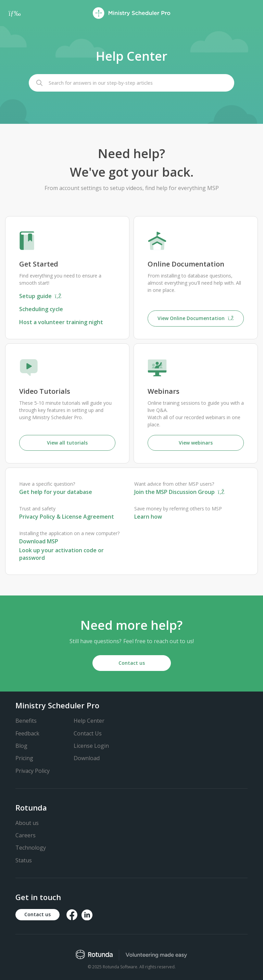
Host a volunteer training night (61, 322)
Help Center (89, 721)
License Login (91, 746)
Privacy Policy (33, 771)
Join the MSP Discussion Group (179, 492)
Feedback (27, 733)
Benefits (26, 721)
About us (27, 823)
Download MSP (39, 541)
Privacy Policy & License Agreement (67, 517)
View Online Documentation (196, 318)
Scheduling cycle (41, 309)
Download (87, 758)
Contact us (132, 663)
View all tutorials (67, 443)
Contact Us (88, 733)
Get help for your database (56, 492)
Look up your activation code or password (61, 554)
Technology (31, 848)
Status (24, 860)
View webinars (196, 443)
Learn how (148, 517)
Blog (21, 746)
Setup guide (40, 296)
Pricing (24, 758)
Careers (26, 835)
